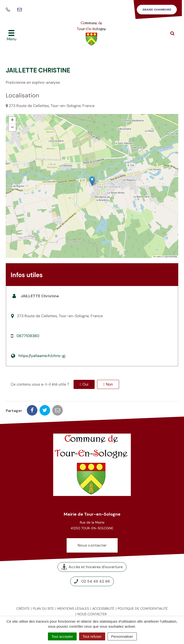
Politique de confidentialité (143, 608)
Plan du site (43, 608)
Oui (85, 384)
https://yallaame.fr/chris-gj (42, 356)
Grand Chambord (157, 10)
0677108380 (28, 336)
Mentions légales (73, 608)
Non (109, 384)
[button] (92, 181)
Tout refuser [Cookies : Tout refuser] (92, 636)
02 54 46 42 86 (92, 581)
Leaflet (157, 257)
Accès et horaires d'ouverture (92, 567)
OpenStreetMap (171, 257)
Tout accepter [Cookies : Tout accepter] (62, 636)
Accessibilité (103, 608)
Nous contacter (92, 545)
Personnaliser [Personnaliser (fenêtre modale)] (122, 636)
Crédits (23, 608)
